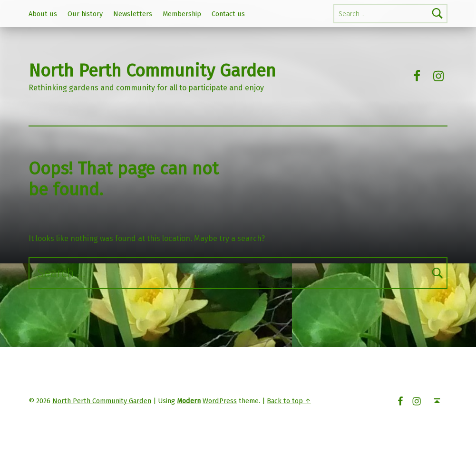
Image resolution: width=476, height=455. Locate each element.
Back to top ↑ (289, 401)
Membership (182, 14)
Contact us (228, 14)
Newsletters (133, 14)
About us (43, 14)
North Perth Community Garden (152, 71)
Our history (85, 14)
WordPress (220, 401)
